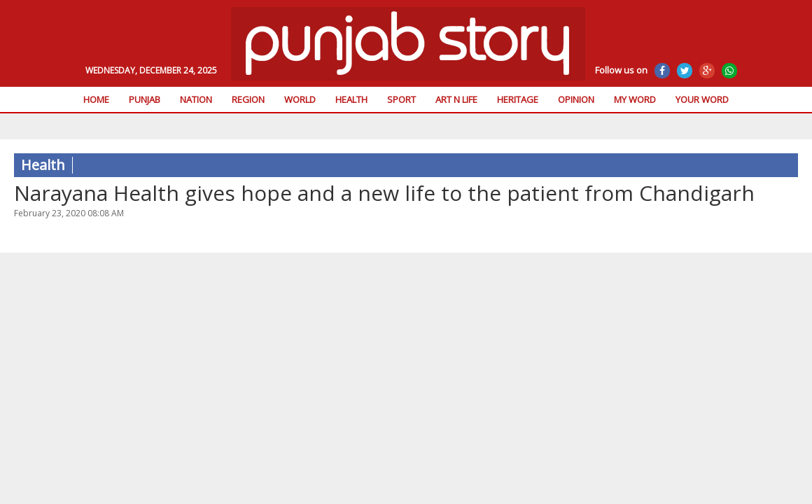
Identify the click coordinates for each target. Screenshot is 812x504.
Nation (196, 99)
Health (351, 99)
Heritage (518, 99)
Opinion (576, 99)
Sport (401, 99)
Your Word (702, 99)
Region (248, 99)
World (300, 99)
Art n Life (456, 99)
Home (96, 99)
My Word (635, 99)
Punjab (145, 99)
